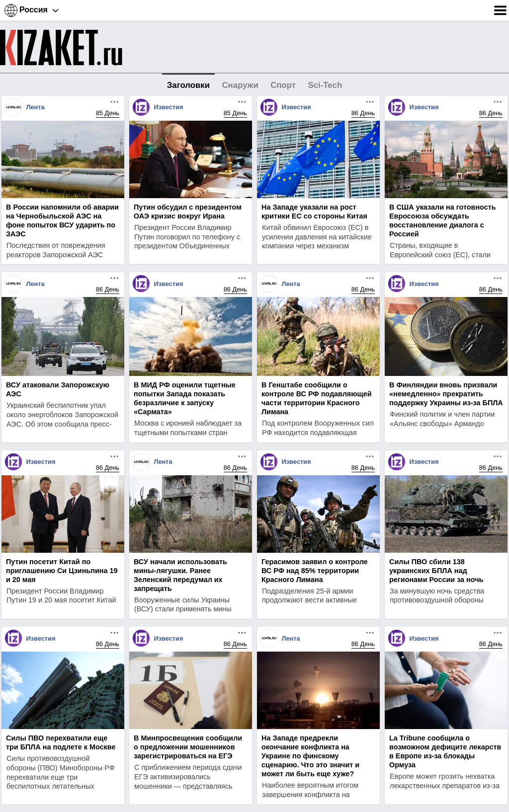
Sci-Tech (325, 85)
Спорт (283, 85)
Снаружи (240, 85)
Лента (35, 107)
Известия (168, 107)
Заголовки (188, 85)
